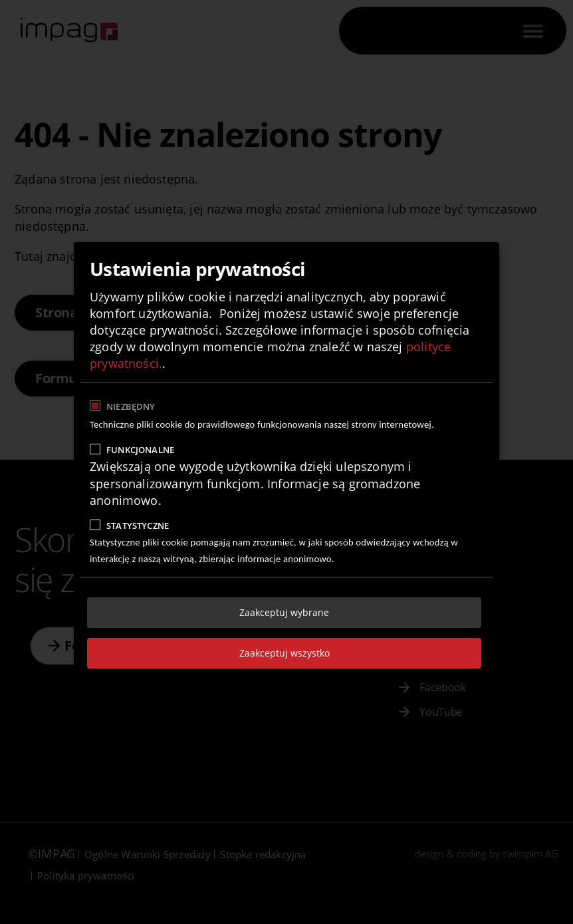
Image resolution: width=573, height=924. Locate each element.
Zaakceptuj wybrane (284, 612)
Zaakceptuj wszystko (285, 653)
